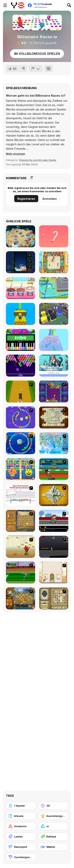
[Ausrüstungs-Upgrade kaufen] (53, 816)
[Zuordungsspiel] (21, 857)
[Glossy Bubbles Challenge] (21, 366)
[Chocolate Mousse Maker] (21, 288)
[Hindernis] (21, 826)
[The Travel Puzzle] (54, 262)
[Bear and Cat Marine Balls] (21, 443)
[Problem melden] (36, 69)
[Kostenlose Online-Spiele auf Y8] (18, 5)
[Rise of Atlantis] (21, 521)
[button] (15, 154)
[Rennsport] (21, 847)
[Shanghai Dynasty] (54, 417)
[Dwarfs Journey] (21, 236)
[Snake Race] (54, 340)
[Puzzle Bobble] (54, 392)
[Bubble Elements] (54, 443)
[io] (53, 826)
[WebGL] (53, 847)
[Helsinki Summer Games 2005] (54, 469)
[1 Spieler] (21, 806)
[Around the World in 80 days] (21, 598)
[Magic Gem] (21, 469)
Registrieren (26, 199)
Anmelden (50, 199)
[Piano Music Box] (21, 340)
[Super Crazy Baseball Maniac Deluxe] (21, 495)
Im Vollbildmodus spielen (37, 54)
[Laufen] (21, 837)
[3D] (53, 806)
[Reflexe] (53, 837)
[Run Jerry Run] (21, 547)
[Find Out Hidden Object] (54, 366)
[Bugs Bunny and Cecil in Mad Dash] (21, 572)
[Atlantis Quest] (54, 598)
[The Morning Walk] (54, 572)
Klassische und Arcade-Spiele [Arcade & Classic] (38, 160)
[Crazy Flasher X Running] (54, 547)
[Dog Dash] (21, 392)
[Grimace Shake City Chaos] (54, 314)
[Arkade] (21, 816)
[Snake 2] (54, 236)
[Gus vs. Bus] (54, 521)
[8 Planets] (21, 417)
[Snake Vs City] (54, 288)
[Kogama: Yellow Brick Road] (21, 314)
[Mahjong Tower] (54, 495)
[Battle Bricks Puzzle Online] (21, 262)
